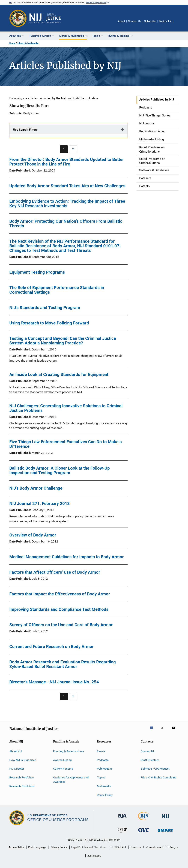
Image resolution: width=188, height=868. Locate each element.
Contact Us (135, 21)
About (121, 21)
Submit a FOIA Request (155, 769)
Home (12, 43)
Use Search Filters (25, 130)
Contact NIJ (148, 751)
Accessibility (16, 847)
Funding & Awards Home (69, 751)
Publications (105, 769)
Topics (101, 777)
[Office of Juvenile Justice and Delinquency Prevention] (122, 833)
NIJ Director (17, 769)
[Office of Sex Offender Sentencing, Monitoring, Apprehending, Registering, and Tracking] (165, 832)
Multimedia (104, 786)
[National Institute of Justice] (165, 819)
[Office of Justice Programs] (18, 18)
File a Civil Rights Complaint (158, 777)
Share (179, 24)
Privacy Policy (59, 847)
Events (101, 751)
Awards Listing (62, 760)
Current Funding (63, 769)
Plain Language (37, 847)
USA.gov (173, 847)
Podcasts (103, 760)
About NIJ (16, 751)
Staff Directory (150, 760)
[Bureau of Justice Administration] (122, 819)
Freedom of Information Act (147, 847)
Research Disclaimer (22, 786)
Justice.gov (94, 856)
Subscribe (150, 21)
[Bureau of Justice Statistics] (144, 821)
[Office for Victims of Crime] (144, 833)
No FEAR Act (118, 847)
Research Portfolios (22, 777)
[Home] (45, 18)
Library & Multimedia (28, 43)
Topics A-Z (165, 21)
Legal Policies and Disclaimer (89, 847)
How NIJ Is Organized (23, 760)
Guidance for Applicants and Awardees (71, 780)
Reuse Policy (105, 795)
